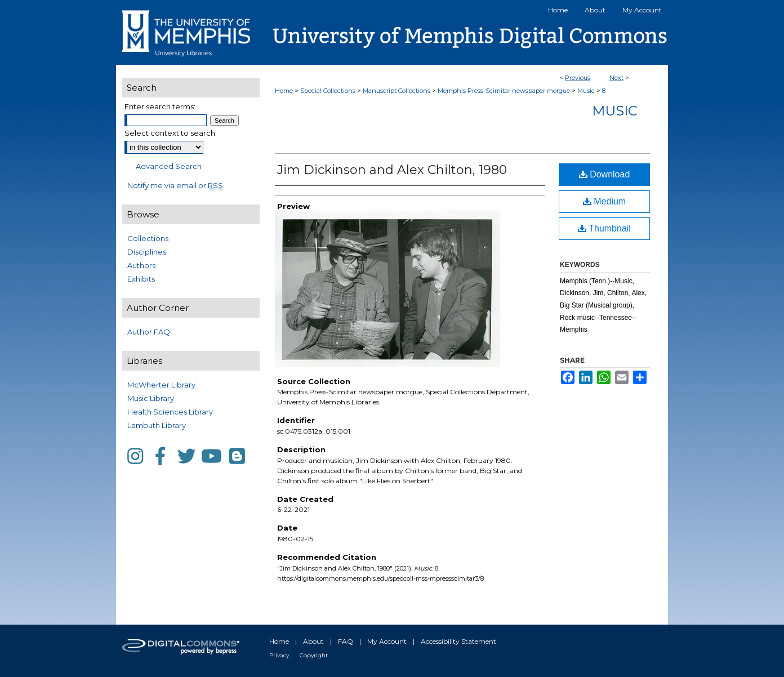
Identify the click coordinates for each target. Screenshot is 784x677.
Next (616, 78)
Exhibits (141, 279)
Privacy (279, 655)
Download (605, 174)
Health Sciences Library (170, 412)
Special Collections (328, 91)
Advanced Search (169, 166)
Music (586, 91)
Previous (578, 78)
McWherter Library (161, 385)
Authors (141, 265)
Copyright (314, 655)
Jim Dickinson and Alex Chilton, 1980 (392, 170)
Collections (148, 238)
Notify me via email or (175, 185)
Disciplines (147, 252)
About (313, 641)
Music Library (151, 398)
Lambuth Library (157, 425)
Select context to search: (171, 133)
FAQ (346, 641)
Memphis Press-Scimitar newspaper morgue (504, 91)
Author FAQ (149, 332)
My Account (387, 641)
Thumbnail (604, 228)
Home (284, 91)
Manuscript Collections (397, 91)
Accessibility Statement (458, 641)
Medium (604, 201)
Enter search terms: (160, 106)
